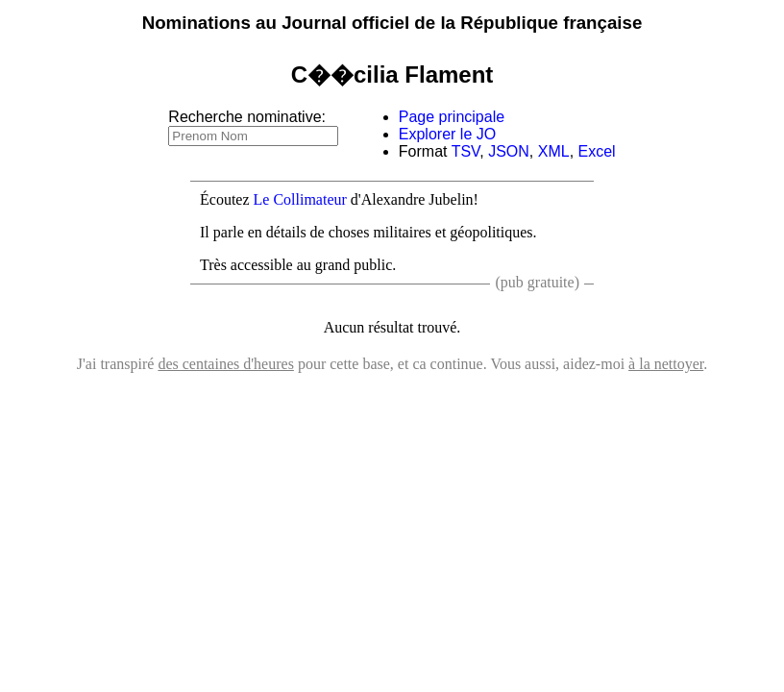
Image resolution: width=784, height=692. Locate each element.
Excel (597, 151)
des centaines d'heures (226, 364)
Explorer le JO (447, 134)
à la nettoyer (666, 364)
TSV (466, 151)
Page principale (452, 117)
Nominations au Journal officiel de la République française (392, 23)
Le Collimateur (300, 199)
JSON (509, 151)
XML (554, 151)
